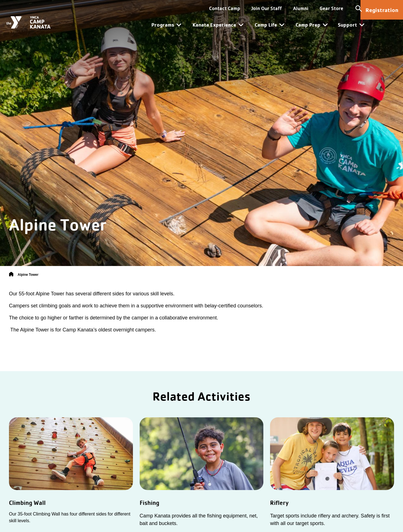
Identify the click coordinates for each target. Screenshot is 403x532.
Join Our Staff (249, 8)
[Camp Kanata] (33, 22)
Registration (382, 10)
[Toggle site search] (341, 8)
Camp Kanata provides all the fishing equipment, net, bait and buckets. (199, 520)
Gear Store (314, 8)
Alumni (283, 8)
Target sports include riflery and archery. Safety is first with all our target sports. (330, 520)
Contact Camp (207, 8)
